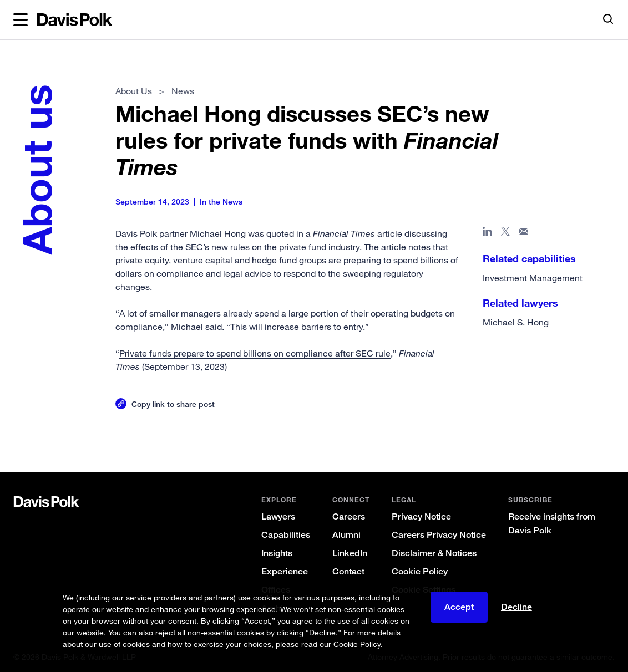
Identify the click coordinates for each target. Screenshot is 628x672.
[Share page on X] (506, 233)
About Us (134, 91)
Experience (285, 571)
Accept (459, 607)
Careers (349, 516)
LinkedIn (350, 553)
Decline (516, 607)
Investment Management (533, 278)
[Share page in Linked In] (487, 233)
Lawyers (278, 516)
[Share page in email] (524, 233)
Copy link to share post (174, 404)
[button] (21, 20)
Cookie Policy (420, 571)
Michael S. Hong (516, 322)
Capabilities (286, 535)
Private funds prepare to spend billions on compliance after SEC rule (255, 353)
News (183, 91)
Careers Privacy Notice (439, 535)
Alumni (346, 535)
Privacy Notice (421, 516)
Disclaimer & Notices (434, 553)
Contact (348, 571)
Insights (277, 553)
